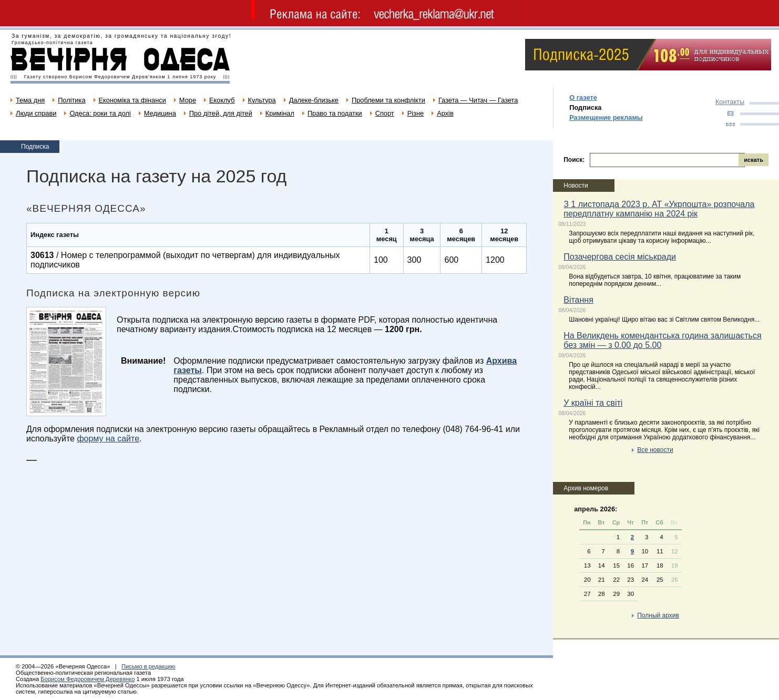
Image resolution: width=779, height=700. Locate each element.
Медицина (160, 113)
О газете (583, 97)
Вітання (578, 300)
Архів (445, 113)
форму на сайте (108, 439)
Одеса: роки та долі (100, 113)
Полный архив (658, 615)
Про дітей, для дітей (221, 113)
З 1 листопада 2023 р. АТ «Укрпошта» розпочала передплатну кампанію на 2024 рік (659, 209)
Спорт (385, 113)
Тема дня (30, 100)
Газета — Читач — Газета (478, 100)
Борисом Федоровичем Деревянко (88, 679)
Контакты (730, 102)
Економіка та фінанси (132, 100)
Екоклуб (222, 100)
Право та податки (335, 113)
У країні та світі (593, 403)
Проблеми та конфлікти (388, 100)
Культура (262, 100)
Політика (71, 100)
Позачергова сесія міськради (620, 257)
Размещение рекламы (606, 117)
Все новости (655, 450)
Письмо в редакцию (148, 666)
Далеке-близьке (314, 100)
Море (188, 100)
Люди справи (36, 113)
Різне (416, 113)
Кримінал (280, 113)
